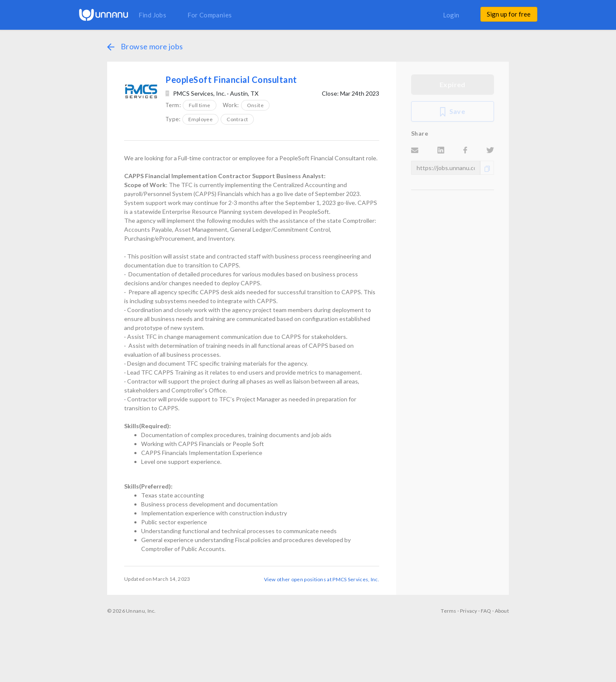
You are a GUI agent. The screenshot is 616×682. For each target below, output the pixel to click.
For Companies (210, 15)
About (502, 611)
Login (451, 15)
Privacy (469, 611)
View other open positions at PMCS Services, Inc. (322, 579)
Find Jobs (153, 15)
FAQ (486, 611)
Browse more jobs (145, 46)
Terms (449, 611)
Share (420, 133)
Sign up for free (509, 14)
